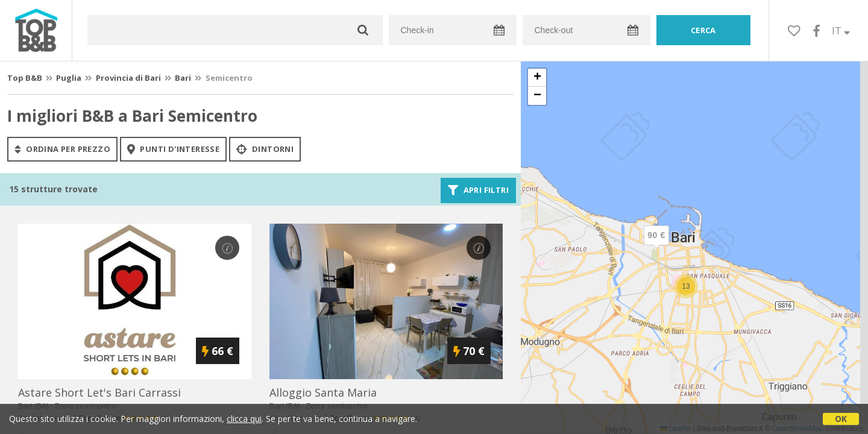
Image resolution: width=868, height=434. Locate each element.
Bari (183, 78)
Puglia (69, 78)
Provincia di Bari (128, 78)
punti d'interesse (173, 149)
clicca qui (244, 419)
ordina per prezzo (62, 149)
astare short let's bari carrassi (99, 392)
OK (841, 419)
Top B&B (25, 78)
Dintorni (265, 149)
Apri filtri (478, 190)
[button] (656, 245)
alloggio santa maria (323, 392)
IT (841, 31)
